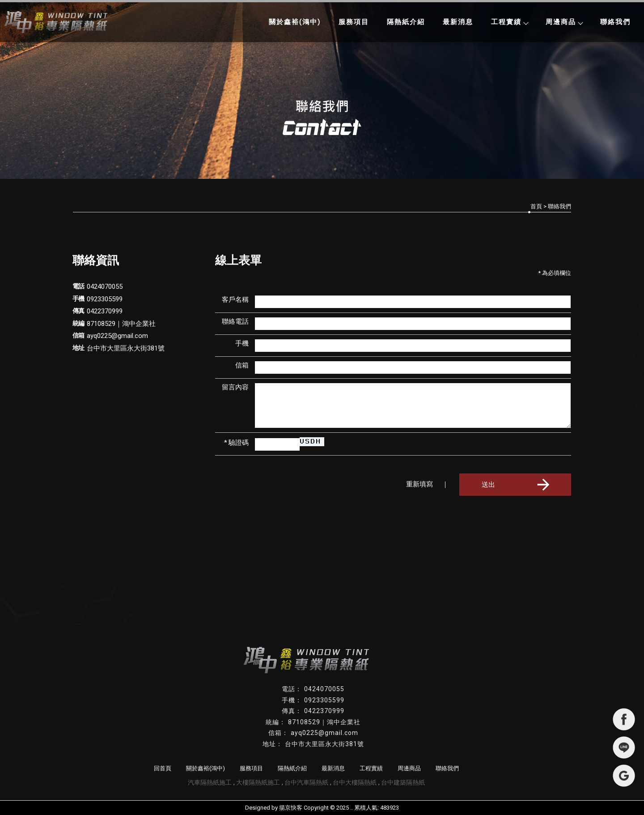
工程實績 (509, 22)
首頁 (536, 206)
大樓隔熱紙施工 (258, 782)
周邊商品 (564, 22)
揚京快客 (291, 808)
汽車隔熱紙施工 (210, 782)
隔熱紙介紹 (406, 22)
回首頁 (163, 768)
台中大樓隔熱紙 (355, 782)
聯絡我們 (615, 22)
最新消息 (458, 22)
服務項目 (354, 22)
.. (352, 808)
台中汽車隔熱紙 (306, 782)
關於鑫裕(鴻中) (295, 22)
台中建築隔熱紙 (403, 782)
